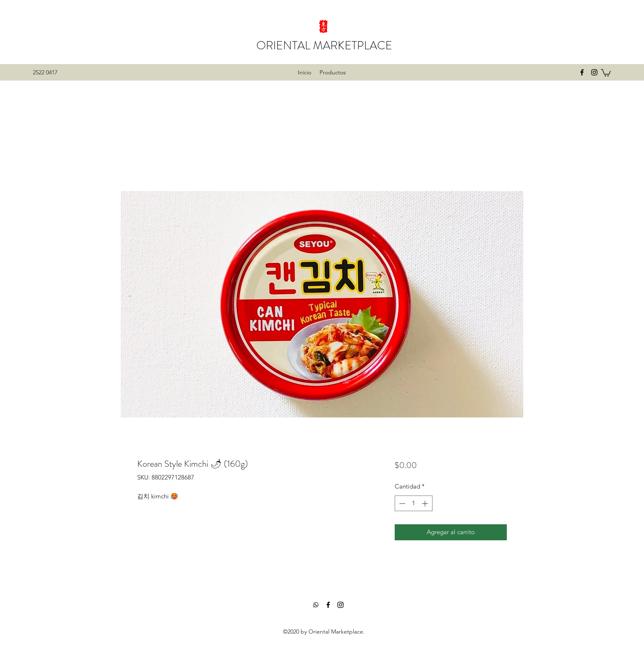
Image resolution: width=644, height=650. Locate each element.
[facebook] (582, 72)
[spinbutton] (413, 504)
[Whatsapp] (316, 605)
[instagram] (594, 72)
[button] (606, 72)
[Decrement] (401, 504)
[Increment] (426, 504)
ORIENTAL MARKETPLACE (324, 46)
